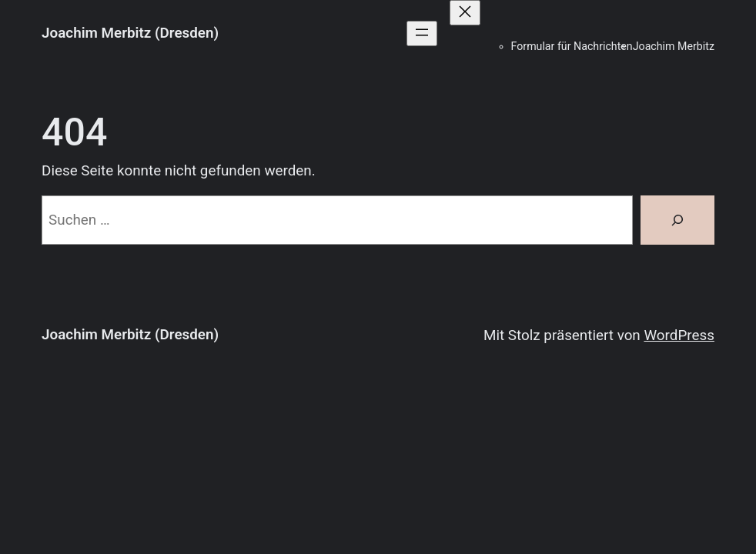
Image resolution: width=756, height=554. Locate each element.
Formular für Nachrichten (572, 46)
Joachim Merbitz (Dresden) (130, 33)
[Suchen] (677, 220)
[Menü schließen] (465, 13)
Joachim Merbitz (674, 46)
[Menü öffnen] (422, 33)
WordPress (679, 335)
